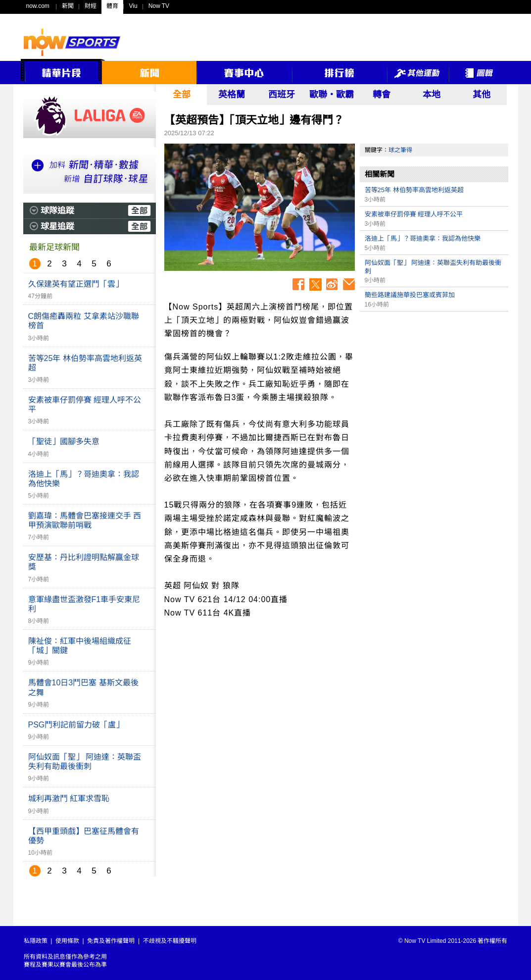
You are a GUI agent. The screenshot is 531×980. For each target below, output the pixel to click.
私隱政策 (36, 941)
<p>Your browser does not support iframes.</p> (434, 386)
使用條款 (67, 941)
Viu (133, 6)
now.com (38, 6)
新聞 (68, 6)
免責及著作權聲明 (111, 941)
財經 (91, 6)
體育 (112, 6)
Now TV (159, 6)
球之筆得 (400, 150)
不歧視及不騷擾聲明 (170, 941)
